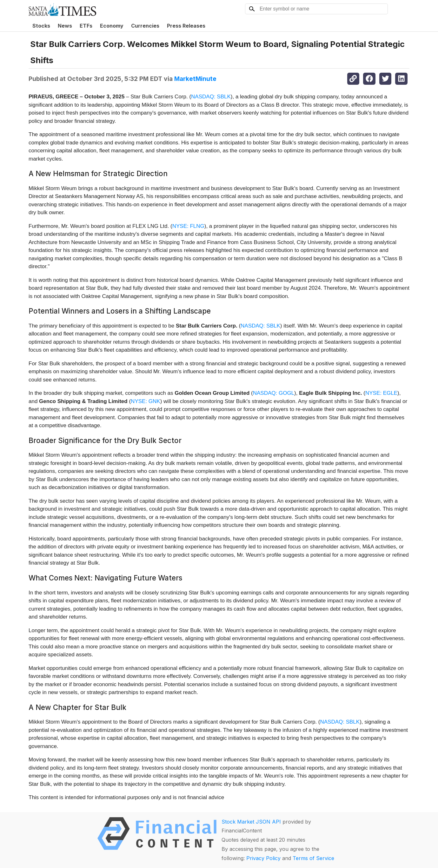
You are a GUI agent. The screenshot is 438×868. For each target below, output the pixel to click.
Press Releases (186, 26)
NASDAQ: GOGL (274, 393)
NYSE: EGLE (381, 393)
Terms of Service (313, 858)
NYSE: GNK (146, 401)
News (65, 26)
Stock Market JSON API (251, 822)
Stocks (41, 26)
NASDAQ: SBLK (211, 97)
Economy (112, 26)
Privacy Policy (263, 858)
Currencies (145, 26)
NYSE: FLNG (188, 226)
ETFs (86, 26)
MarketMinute (195, 79)
